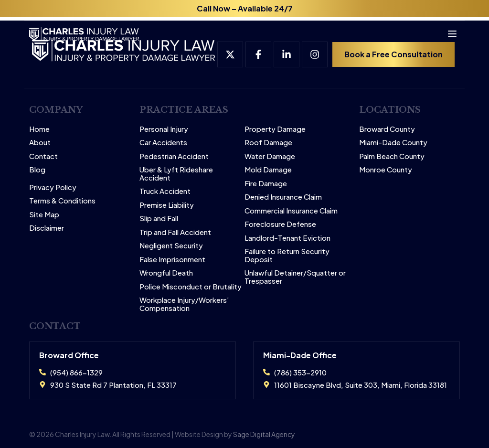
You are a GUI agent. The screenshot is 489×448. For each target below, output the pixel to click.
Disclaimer (47, 228)
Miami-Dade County (393, 143)
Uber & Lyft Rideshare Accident (176, 174)
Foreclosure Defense (280, 224)
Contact (43, 156)
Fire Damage (266, 184)
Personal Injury (164, 129)
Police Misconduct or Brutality (191, 287)
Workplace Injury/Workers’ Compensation (184, 304)
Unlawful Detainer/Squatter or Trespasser (295, 277)
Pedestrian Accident (174, 156)
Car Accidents (163, 143)
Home (39, 129)
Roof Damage (268, 143)
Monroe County (386, 170)
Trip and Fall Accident (175, 232)
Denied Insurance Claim (283, 197)
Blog (37, 170)
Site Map (44, 215)
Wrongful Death (166, 273)
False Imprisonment (172, 260)
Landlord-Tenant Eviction (287, 238)
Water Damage (270, 156)
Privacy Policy (53, 187)
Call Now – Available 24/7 (245, 8)
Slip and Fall (159, 219)
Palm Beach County (392, 156)
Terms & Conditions (62, 201)
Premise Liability (167, 205)
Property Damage (275, 129)
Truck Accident (165, 191)
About (40, 143)
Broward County (387, 129)
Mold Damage (268, 170)
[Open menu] (448, 31)
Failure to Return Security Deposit (287, 255)
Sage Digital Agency (264, 434)
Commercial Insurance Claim (291, 211)
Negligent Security (171, 246)
